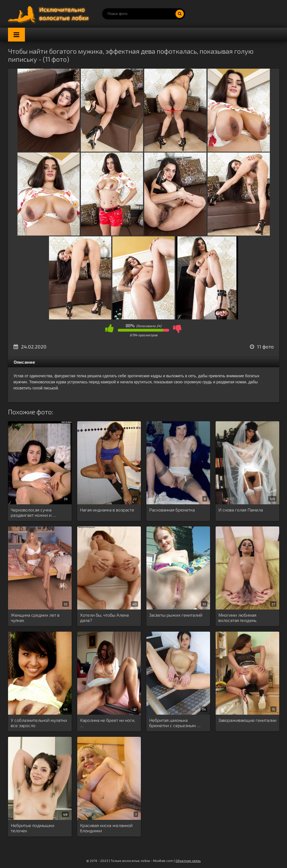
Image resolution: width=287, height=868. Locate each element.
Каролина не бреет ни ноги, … (108, 723)
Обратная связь (188, 861)
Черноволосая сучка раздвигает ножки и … (33, 512)
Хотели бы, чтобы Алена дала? (104, 618)
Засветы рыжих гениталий (176, 615)
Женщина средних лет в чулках (35, 618)
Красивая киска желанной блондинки (106, 828)
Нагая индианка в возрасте (107, 510)
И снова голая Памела (241, 510)
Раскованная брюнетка (172, 510)
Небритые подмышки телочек (33, 828)
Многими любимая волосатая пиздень (237, 618)
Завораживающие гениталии (247, 720)
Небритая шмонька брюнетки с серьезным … (175, 723)
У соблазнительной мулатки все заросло (39, 723)
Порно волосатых (50, 14)
